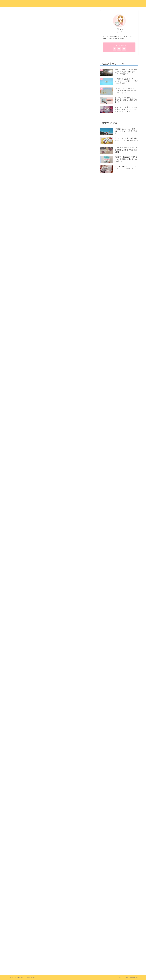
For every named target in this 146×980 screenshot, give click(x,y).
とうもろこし (29, 905)
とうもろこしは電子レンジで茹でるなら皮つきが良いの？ (47, 171)
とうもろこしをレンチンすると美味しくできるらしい (45, 164)
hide (59, 156)
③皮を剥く (31, 184)
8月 (20, 905)
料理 (43, 905)
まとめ (26, 192)
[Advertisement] (51, 133)
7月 (14, 905)
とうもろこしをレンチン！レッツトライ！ (41, 174)
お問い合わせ (31, 977)
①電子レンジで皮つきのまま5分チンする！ (44, 178)
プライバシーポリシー (16, 977)
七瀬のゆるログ (73, 3)
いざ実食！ (31, 187)
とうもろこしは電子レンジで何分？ (38, 167)
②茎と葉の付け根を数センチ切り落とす (43, 181)
